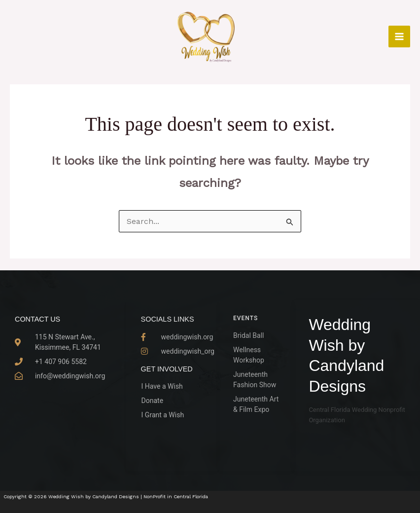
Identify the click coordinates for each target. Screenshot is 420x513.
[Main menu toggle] (399, 37)
